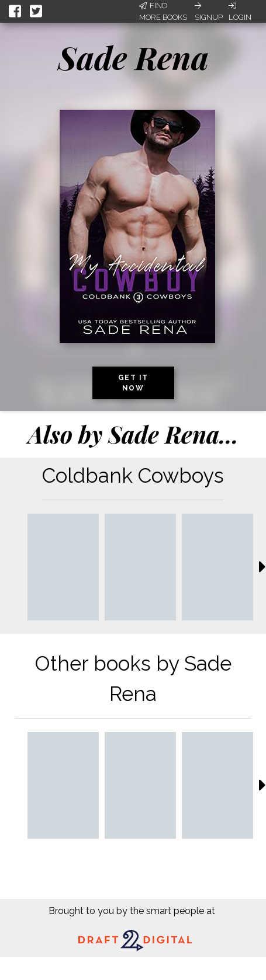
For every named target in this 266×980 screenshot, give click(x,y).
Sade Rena (133, 57)
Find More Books (163, 11)
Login (240, 12)
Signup (209, 12)
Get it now (133, 383)
